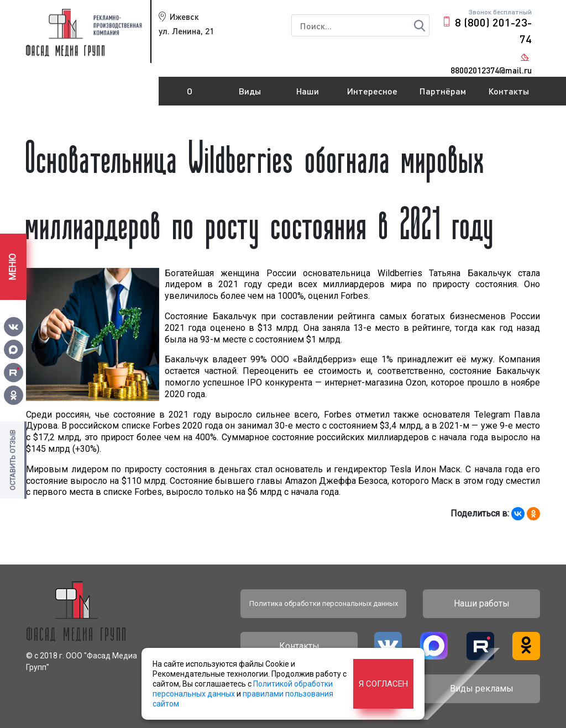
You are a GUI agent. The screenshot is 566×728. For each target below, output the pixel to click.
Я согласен (383, 684)
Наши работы (308, 96)
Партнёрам (443, 91)
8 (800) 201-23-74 (493, 30)
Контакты (509, 91)
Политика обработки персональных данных (324, 603)
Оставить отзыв (12, 460)
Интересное (372, 91)
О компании (190, 96)
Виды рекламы (250, 96)
